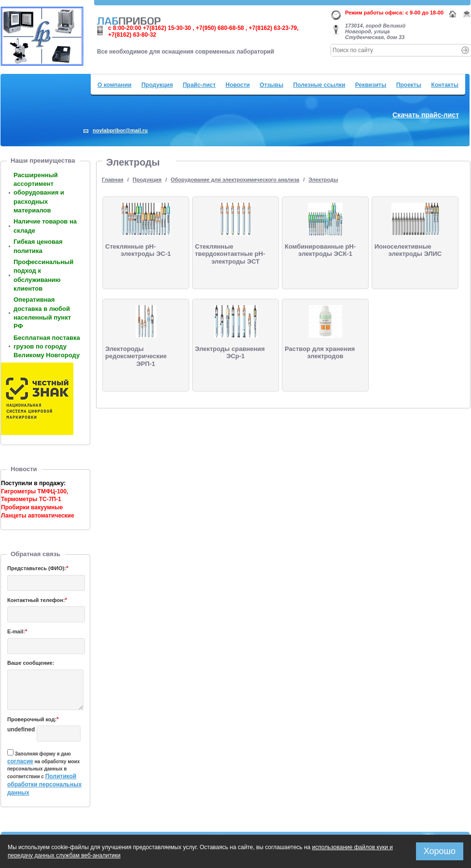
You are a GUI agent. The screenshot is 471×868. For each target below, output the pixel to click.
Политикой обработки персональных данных (44, 784)
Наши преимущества (43, 161)
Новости (237, 85)
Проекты (409, 85)
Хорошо (440, 851)
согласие (20, 761)
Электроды (323, 180)
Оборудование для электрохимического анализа (235, 180)
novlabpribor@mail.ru (120, 130)
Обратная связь (35, 554)
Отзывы (271, 85)
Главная (113, 180)
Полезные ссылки (319, 85)
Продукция (157, 85)
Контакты (445, 85)
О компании (115, 85)
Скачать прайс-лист (426, 115)
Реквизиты (371, 85)
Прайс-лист (199, 85)
